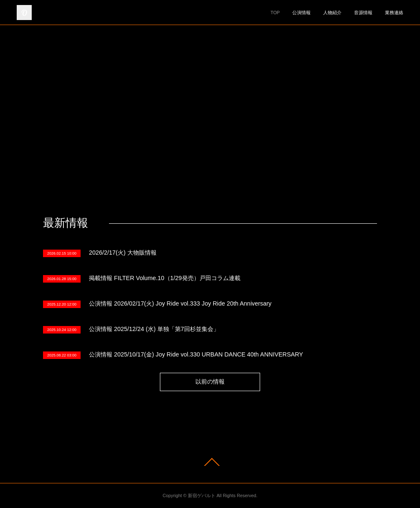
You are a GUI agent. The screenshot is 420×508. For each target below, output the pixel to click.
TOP (275, 13)
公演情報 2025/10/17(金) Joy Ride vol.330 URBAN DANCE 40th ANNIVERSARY (196, 354)
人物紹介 (332, 13)
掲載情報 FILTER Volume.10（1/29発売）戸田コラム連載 (165, 278)
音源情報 (363, 13)
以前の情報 (210, 382)
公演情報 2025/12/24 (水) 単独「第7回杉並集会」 (154, 329)
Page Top (210, 462)
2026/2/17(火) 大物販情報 (123, 253)
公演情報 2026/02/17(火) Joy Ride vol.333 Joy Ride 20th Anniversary (180, 303)
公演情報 (301, 13)
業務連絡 (394, 13)
